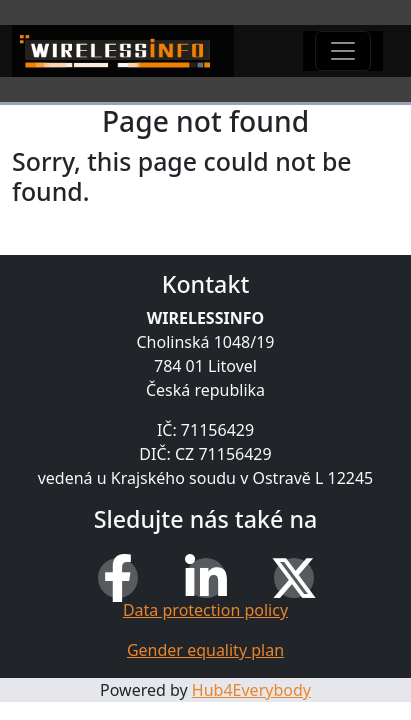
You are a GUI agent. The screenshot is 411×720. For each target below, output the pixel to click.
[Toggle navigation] (343, 51)
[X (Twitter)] (294, 578)
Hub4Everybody (251, 690)
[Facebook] (118, 578)
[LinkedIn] (206, 578)
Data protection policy (205, 610)
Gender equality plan (205, 650)
